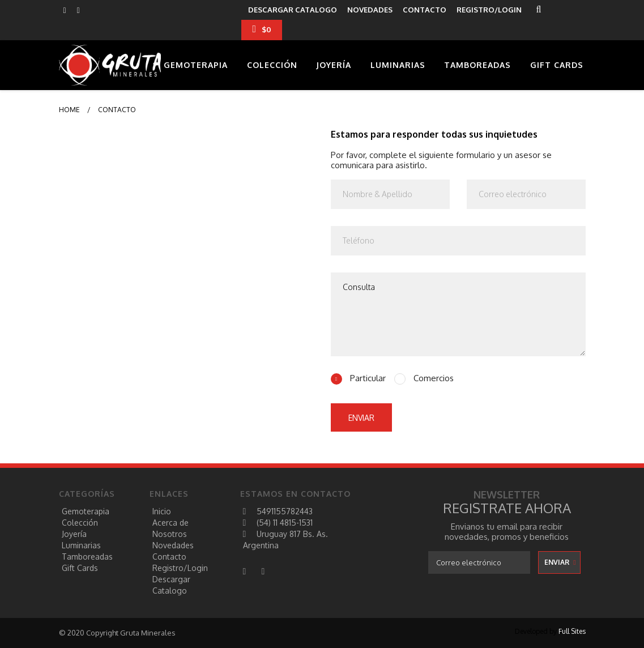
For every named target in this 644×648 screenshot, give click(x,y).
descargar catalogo (293, 10)
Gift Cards (557, 65)
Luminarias (398, 65)
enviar (361, 418)
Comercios (432, 378)
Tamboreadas (477, 65)
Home (69, 110)
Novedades (173, 545)
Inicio (162, 511)
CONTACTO (425, 10)
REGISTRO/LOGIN (489, 10)
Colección (272, 65)
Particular (367, 378)
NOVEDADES (370, 10)
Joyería (334, 65)
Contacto (169, 557)
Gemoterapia (196, 65)
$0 (262, 29)
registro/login (180, 568)
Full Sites (572, 631)
